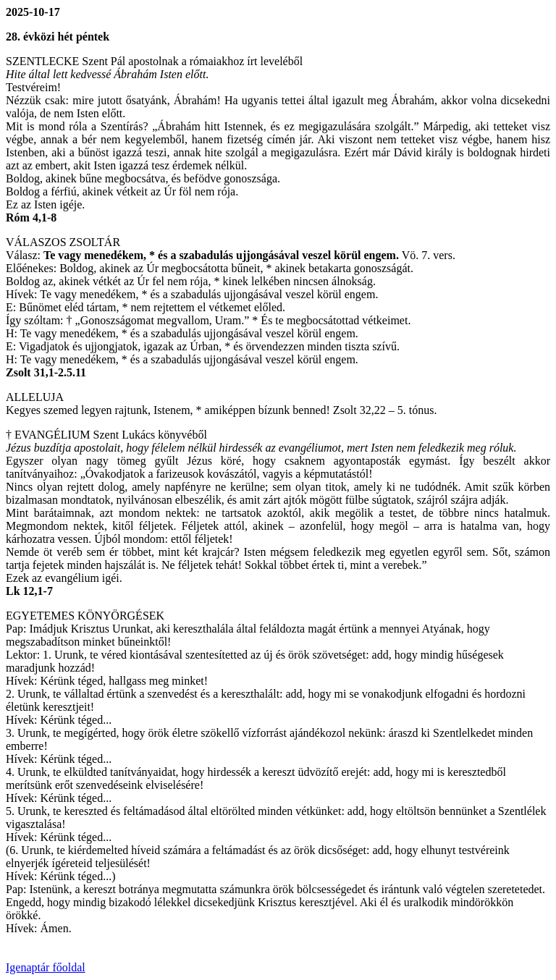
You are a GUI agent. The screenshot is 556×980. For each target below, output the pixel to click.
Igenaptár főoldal (46, 967)
